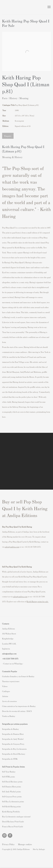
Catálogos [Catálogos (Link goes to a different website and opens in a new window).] (6, 691)
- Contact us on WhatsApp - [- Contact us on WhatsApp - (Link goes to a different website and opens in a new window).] (13, 664)
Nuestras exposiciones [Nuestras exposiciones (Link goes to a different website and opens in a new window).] (11, 681)
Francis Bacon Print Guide (13, 826)
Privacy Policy (8, 844)
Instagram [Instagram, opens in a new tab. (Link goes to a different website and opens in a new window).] (4, 835)
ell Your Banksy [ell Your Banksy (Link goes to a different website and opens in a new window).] (9, 772)
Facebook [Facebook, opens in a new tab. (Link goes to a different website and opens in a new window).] (10, 835)
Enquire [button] (8, 136)
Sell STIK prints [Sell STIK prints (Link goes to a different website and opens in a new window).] (8, 777)
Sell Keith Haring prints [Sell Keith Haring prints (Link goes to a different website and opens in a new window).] (11, 806)
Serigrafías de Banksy (10, 729)
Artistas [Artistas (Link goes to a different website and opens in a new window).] (5, 696)
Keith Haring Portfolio (11, 812)
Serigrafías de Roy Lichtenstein (14, 749)
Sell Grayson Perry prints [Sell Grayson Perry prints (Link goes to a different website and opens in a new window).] (12, 796)
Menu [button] (49, 7)
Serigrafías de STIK (10, 759)
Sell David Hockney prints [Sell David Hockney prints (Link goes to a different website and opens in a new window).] (12, 782)
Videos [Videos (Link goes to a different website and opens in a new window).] (5, 686)
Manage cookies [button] (25, 844)
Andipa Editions (12, 7)
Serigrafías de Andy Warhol (13, 739)
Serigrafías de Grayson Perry (13, 744)
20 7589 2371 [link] (13, 659)
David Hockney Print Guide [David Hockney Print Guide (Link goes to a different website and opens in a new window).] (13, 821)
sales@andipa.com (12, 547)
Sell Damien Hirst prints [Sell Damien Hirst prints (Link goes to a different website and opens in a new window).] (12, 787)
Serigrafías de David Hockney (14, 754)
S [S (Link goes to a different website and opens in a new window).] (3, 772)
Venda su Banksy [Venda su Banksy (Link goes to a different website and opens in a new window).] (9, 716)
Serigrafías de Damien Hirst (13, 734)
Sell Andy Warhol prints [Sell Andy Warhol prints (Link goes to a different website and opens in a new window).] (11, 792)
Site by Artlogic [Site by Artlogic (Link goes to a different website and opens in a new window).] (39, 849)
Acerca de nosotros (9, 701)
